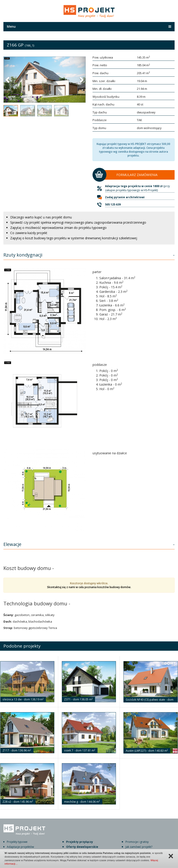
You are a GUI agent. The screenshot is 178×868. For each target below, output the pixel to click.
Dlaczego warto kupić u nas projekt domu (41, 217)
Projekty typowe (17, 842)
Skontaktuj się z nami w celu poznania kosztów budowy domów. (89, 587)
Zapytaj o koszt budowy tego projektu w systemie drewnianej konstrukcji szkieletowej (74, 238)
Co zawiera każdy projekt (29, 233)
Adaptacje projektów (20, 847)
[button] (8, 80)
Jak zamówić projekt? (139, 847)
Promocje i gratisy (137, 842)
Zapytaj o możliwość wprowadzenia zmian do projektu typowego (58, 228)
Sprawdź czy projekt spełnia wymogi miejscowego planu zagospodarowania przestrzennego (78, 222)
